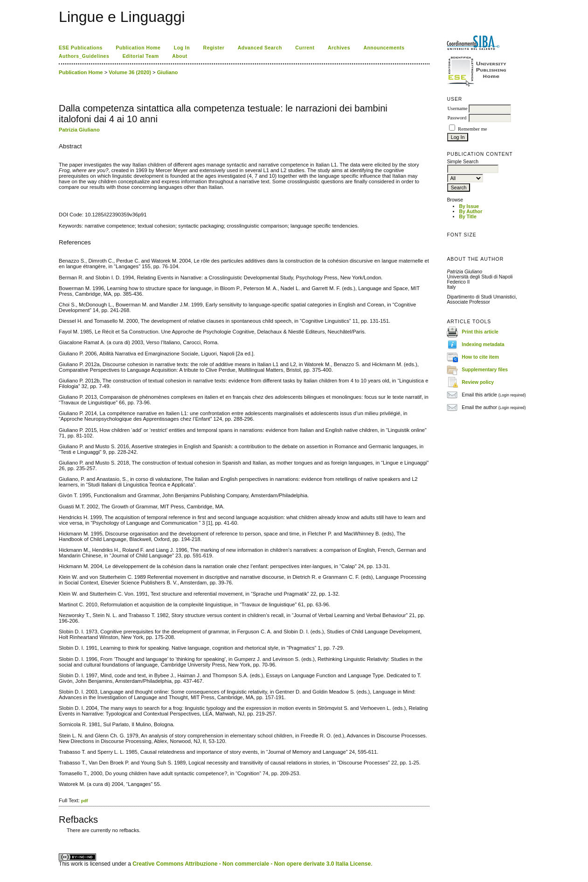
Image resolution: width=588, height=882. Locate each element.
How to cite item (480, 357)
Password (457, 118)
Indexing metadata (483, 344)
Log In (182, 48)
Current (305, 48)
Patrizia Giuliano (79, 130)
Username (457, 108)
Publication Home (138, 48)
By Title (467, 217)
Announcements (384, 48)
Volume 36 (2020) (130, 72)
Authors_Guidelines (84, 56)
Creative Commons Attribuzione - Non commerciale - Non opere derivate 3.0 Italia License (252, 864)
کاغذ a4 (59, 837)
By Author (470, 212)
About (180, 56)
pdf (85, 801)
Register (214, 48)
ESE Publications (81, 48)
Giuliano (168, 72)
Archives (339, 48)
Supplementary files (485, 370)
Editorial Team (141, 56)
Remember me (472, 129)
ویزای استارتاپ (61, 837)
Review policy (478, 382)
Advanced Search (260, 48)
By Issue (469, 206)
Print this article (480, 332)
